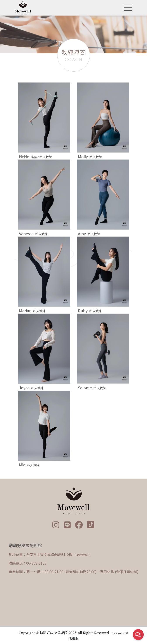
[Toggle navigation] (127, 8)
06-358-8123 (36, 563)
